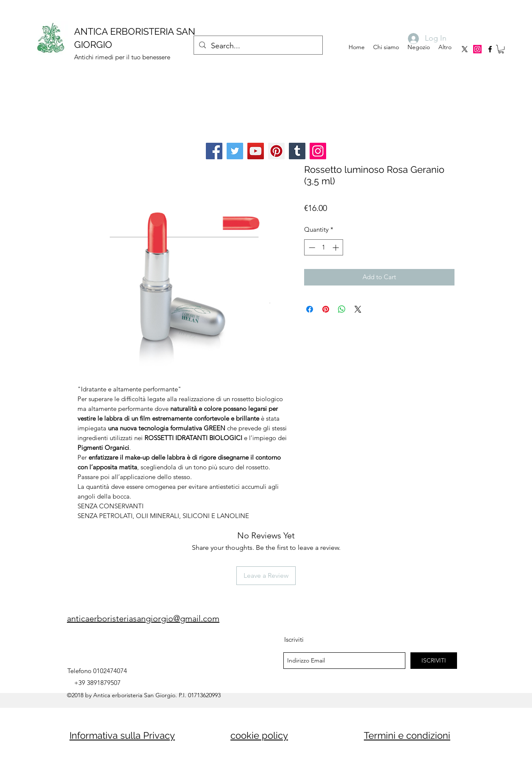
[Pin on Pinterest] (326, 309)
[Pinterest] (276, 151)
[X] (465, 49)
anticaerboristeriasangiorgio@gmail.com (143, 618)
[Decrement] (311, 248)
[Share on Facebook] (310, 309)
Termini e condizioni (407, 735)
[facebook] (490, 49)
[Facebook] (214, 151)
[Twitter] (235, 151)
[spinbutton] (324, 248)
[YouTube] (256, 151)
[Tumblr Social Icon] (297, 151)
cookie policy (259, 735)
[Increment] (337, 248)
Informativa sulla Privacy (122, 735)
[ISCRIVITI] (434, 661)
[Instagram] (477, 49)
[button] (501, 49)
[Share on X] (358, 309)
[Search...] (258, 46)
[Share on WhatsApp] (342, 309)
